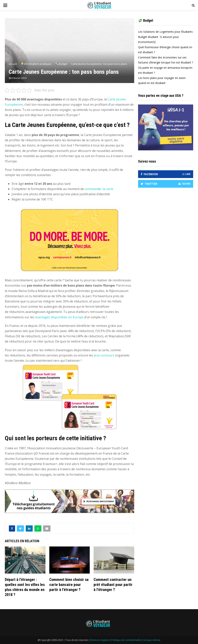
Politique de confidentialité (126, 640)
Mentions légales (100, 640)
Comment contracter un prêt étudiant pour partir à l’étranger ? (113, 585)
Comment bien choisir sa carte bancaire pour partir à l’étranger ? (69, 585)
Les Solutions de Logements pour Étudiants (165, 33)
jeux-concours (104, 355)
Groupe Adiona (152, 640)
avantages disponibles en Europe (59, 317)
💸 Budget (146, 22)
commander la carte (99, 189)
